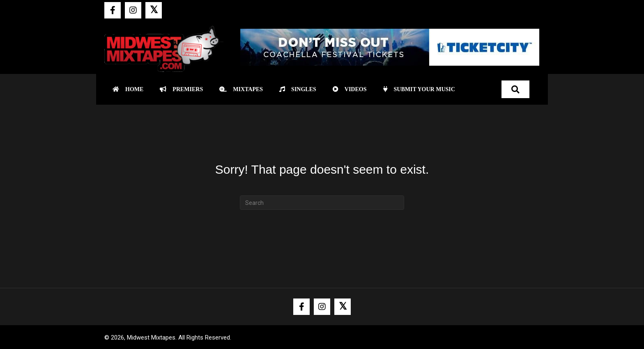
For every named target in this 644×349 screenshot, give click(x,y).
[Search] (322, 203)
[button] (113, 10)
